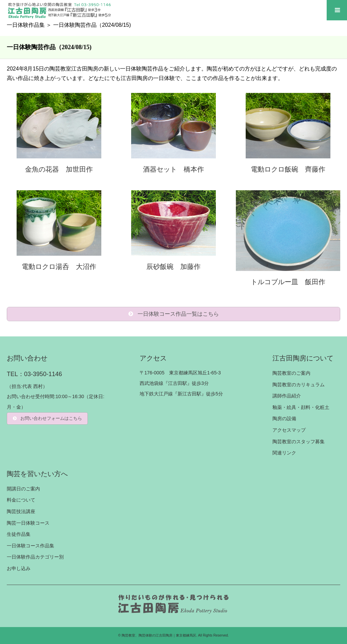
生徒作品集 (19, 534)
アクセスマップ (289, 430)
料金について (21, 500)
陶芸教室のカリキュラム (299, 385)
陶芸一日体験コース (28, 523)
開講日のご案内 (23, 489)
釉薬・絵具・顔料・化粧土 (301, 407)
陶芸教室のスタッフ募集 (299, 442)
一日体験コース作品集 (30, 546)
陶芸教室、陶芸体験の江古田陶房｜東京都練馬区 (159, 635)
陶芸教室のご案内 (291, 373)
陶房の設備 (284, 418)
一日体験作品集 (26, 25)
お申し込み (19, 568)
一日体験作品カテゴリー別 (35, 557)
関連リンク (284, 453)
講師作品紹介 (287, 396)
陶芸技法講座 (21, 511)
